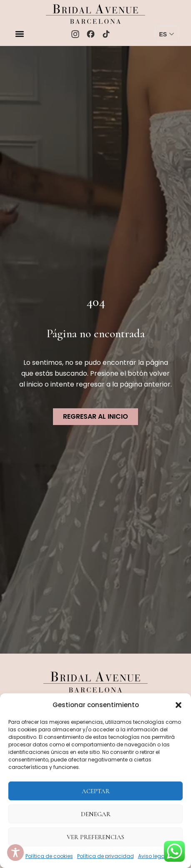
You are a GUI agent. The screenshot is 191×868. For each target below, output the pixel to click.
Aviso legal (152, 856)
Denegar (96, 814)
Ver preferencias (95, 837)
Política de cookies (49, 856)
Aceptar (96, 791)
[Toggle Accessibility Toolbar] (15, 853)
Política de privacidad (106, 856)
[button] (178, 705)
